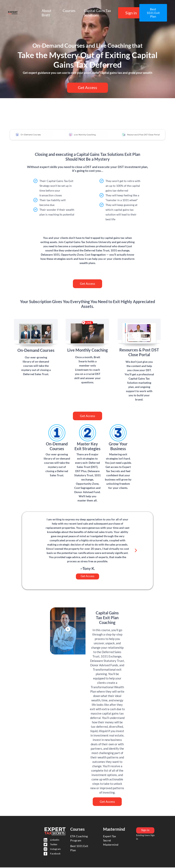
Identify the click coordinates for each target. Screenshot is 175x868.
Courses (69, 11)
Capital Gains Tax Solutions (97, 13)
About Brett (47, 13)
